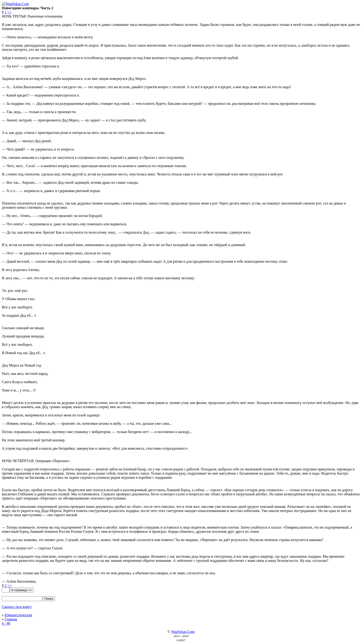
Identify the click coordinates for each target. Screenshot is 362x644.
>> (9, 12)
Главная (11, 619)
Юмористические (18, 615)
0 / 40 (6, 623)
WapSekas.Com (183, 632)
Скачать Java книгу (17, 607)
